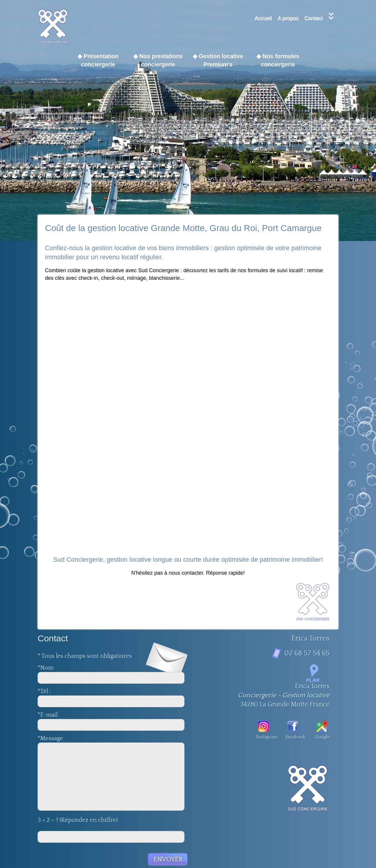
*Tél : (52, 691)
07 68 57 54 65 (307, 653)
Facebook (293, 730)
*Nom (46, 668)
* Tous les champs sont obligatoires (85, 656)
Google (322, 730)
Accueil (263, 18)
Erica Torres (312, 686)
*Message (50, 738)
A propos (288, 18)
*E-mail (48, 715)
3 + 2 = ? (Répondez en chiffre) (78, 820)
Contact (313, 18)
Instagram (263, 730)
